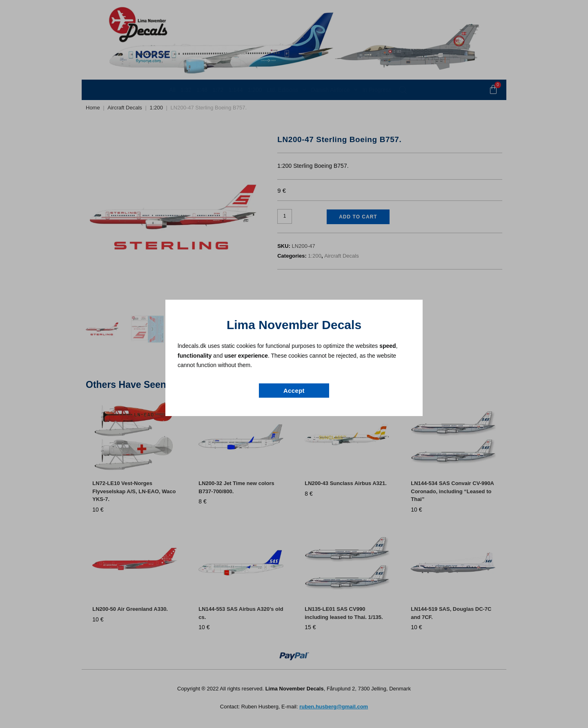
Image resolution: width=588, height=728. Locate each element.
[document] (294, 364)
